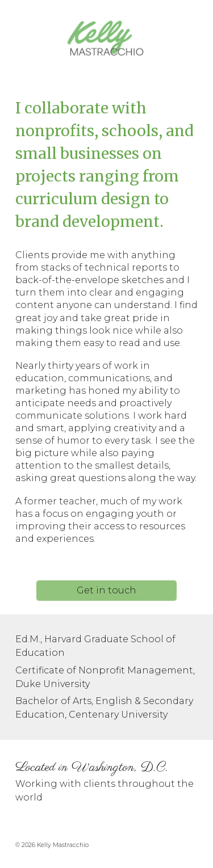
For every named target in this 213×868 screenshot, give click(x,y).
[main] (107, 165)
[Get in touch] (106, 590)
